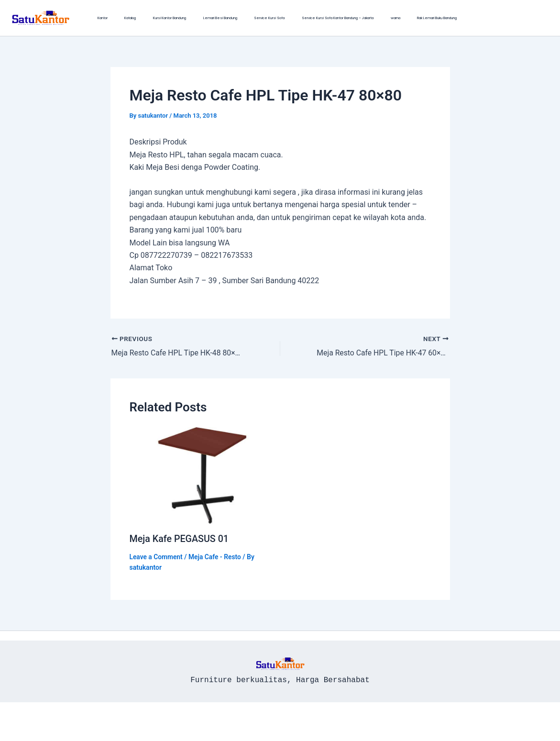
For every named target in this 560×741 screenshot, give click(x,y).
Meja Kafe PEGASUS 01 (180, 538)
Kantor (97, 18)
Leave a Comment (157, 556)
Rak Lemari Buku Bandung (359, 18)
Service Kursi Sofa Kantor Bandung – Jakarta (281, 18)
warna (328, 18)
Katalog (115, 18)
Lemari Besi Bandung (184, 18)
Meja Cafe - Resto (216, 556)
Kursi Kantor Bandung (144, 18)
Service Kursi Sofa (223, 18)
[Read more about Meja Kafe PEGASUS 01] (202, 475)
